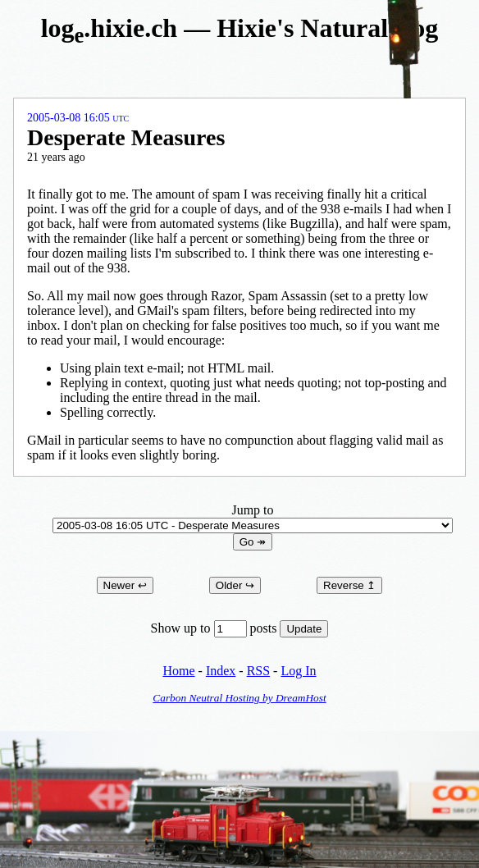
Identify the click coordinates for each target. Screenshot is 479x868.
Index (221, 671)
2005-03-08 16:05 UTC (78, 118)
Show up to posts (216, 628)
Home (178, 671)
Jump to (253, 517)
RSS (258, 671)
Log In (298, 671)
